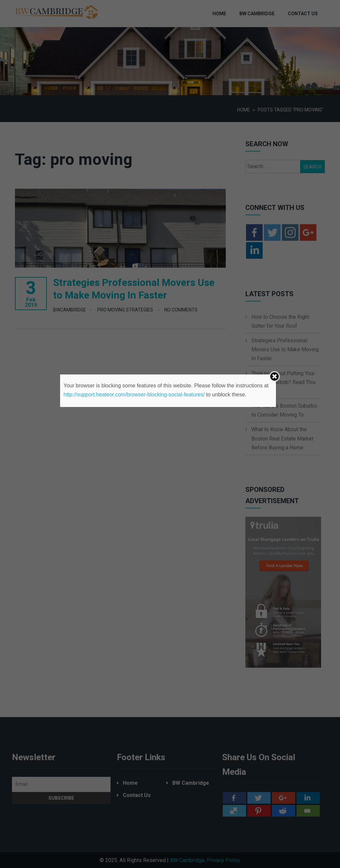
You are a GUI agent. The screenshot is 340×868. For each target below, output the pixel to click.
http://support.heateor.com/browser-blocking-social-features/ (134, 395)
